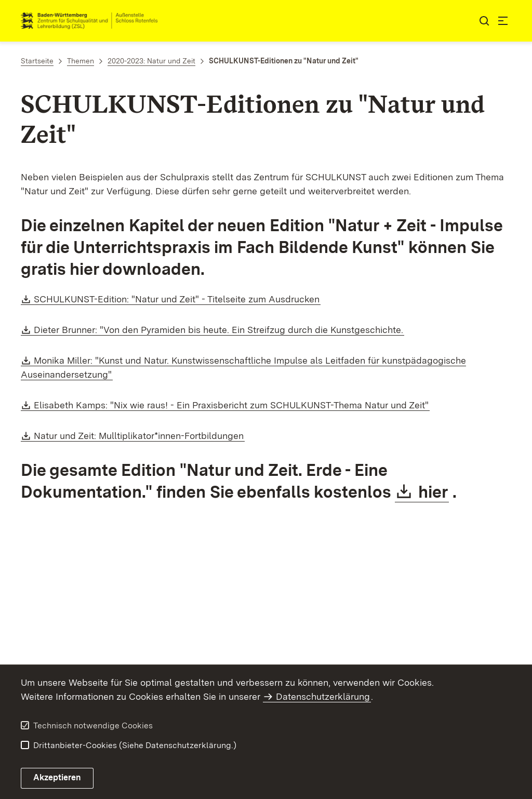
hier (434, 492)
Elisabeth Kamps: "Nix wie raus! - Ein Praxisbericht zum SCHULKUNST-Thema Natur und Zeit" (232, 405)
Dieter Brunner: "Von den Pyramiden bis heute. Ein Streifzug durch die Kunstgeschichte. (219, 330)
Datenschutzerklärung (323, 696)
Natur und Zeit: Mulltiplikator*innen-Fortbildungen (139, 436)
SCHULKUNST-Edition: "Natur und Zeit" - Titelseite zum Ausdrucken (177, 299)
